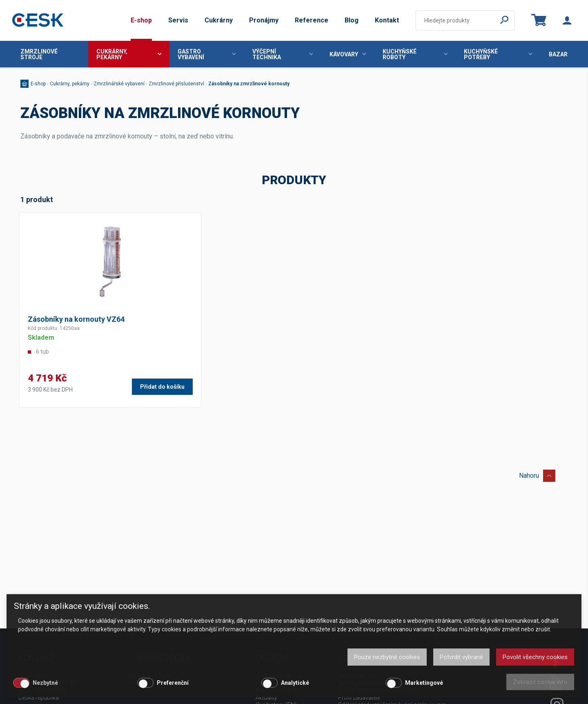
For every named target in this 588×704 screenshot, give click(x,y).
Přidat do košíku (162, 387)
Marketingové (424, 683)
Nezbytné (45, 683)
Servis (178, 20)
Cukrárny (219, 20)
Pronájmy (264, 20)
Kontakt (387, 20)
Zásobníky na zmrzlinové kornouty (249, 84)
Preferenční (173, 683)
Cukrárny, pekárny (129, 54)
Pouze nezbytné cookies (387, 657)
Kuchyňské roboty (415, 54)
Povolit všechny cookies (535, 657)
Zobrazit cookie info (540, 682)
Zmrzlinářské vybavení (119, 84)
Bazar (558, 54)
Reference (312, 20)
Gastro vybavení (207, 54)
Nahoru (537, 474)
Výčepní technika (283, 54)
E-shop (141, 20)
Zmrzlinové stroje (39, 54)
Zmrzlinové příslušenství (176, 84)
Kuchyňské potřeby (498, 54)
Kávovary (348, 54)
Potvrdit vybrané (461, 657)
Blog (352, 20)
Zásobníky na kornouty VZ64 (76, 319)
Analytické (295, 683)
